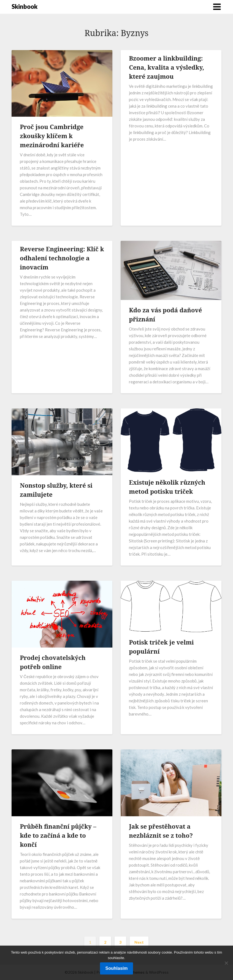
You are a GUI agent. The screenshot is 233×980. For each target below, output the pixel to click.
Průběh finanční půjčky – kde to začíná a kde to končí (58, 835)
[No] (226, 963)
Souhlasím (117, 968)
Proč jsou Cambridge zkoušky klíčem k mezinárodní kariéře (52, 136)
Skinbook (25, 6)
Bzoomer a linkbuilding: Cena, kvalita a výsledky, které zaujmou (166, 67)
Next (139, 942)
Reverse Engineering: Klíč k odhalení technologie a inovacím (62, 258)
